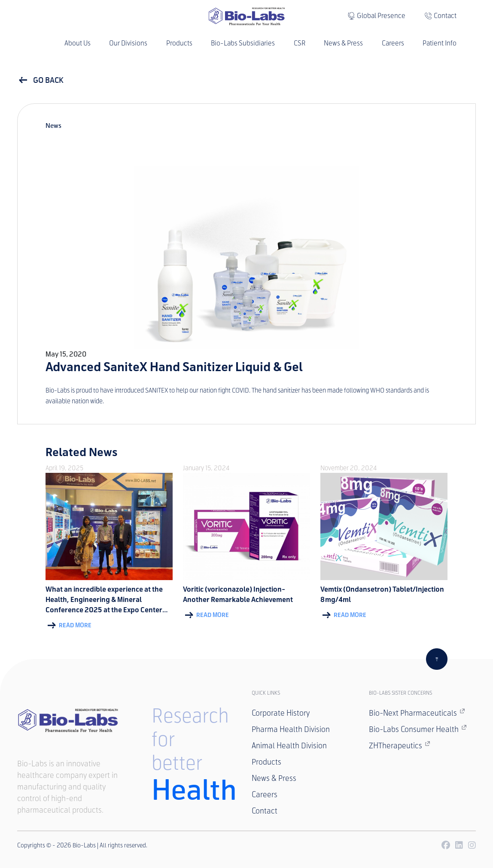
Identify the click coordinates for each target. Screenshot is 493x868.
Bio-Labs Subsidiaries (243, 43)
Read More (68, 625)
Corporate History (281, 713)
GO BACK (40, 80)
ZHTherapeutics (400, 745)
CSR (300, 43)
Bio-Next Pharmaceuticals (417, 713)
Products (179, 43)
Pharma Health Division (291, 729)
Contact (445, 16)
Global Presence (381, 16)
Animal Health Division (289, 746)
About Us (78, 43)
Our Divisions (128, 43)
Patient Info (440, 43)
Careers (393, 43)
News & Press (343, 43)
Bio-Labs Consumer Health (418, 729)
